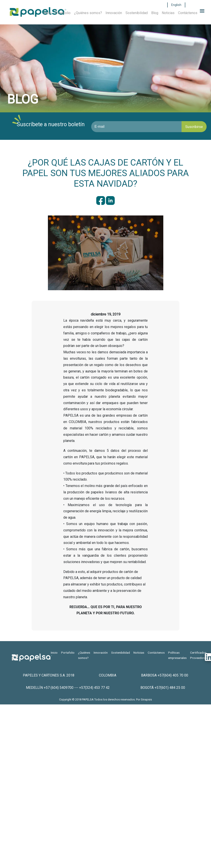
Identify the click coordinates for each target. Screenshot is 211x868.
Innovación (114, 13)
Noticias (168, 13)
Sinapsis (146, 699)
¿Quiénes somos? (88, 13)
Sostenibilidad (137, 13)
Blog (155, 13)
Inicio (47, 13)
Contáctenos (188, 13)
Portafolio (63, 13)
